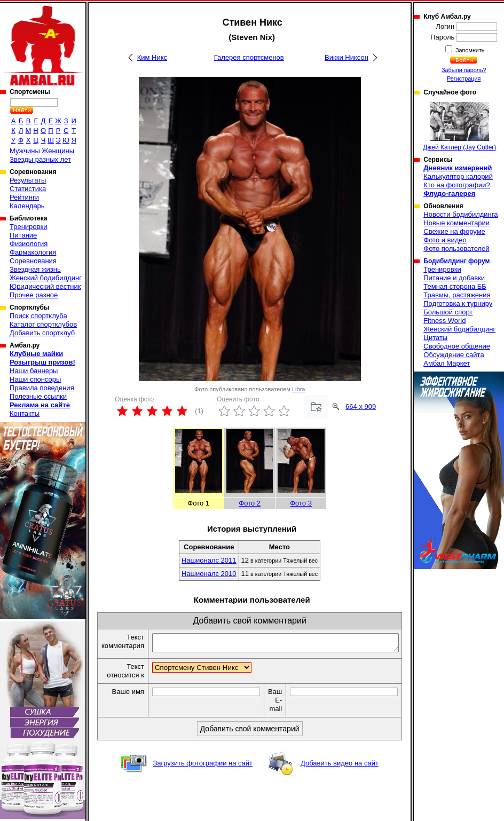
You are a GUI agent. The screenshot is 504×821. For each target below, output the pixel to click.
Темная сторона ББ (455, 286)
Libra (298, 389)
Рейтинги (24, 197)
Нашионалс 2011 (209, 560)
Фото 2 (250, 503)
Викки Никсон (346, 57)
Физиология (29, 244)
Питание (23, 235)
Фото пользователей (456, 248)
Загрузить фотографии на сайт (203, 766)
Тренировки (28, 227)
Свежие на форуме (454, 231)
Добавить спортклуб (42, 333)
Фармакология (33, 252)
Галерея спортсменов (249, 57)
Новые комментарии (456, 223)
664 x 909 (361, 406)
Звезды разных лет (40, 159)
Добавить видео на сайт (340, 766)
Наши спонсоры (35, 379)
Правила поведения (42, 388)
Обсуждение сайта (454, 355)
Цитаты (435, 338)
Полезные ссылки (38, 396)
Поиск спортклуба (38, 316)
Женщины (58, 151)
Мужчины (25, 151)
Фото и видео (445, 240)
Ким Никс (152, 57)
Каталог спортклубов (43, 324)
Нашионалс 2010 (209, 574)
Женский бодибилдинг (46, 278)
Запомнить (469, 50)
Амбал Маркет (447, 363)
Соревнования (33, 261)
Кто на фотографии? (457, 185)
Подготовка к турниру (458, 303)
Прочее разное (34, 295)
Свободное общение (457, 346)
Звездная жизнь (35, 269)
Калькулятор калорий (458, 176)
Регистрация (464, 78)
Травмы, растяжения (457, 295)
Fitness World (444, 321)
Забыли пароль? (464, 70)
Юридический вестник (45, 286)
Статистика (28, 189)
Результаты (28, 180)
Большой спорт (448, 312)
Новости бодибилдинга (460, 214)
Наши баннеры (34, 371)
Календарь (27, 206)
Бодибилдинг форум (456, 261)
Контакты (25, 413)
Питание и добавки (454, 278)
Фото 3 (301, 503)
